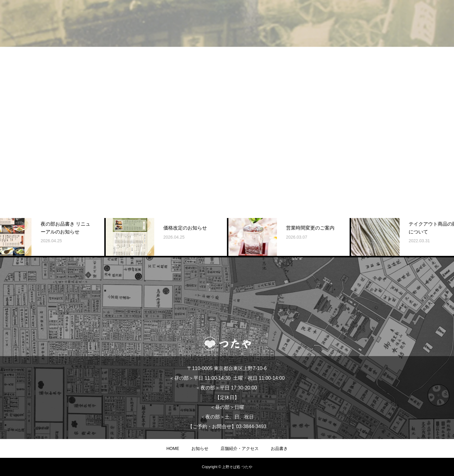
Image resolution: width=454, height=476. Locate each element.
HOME (173, 448)
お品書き (279, 448)
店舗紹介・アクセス (240, 448)
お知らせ (200, 448)
